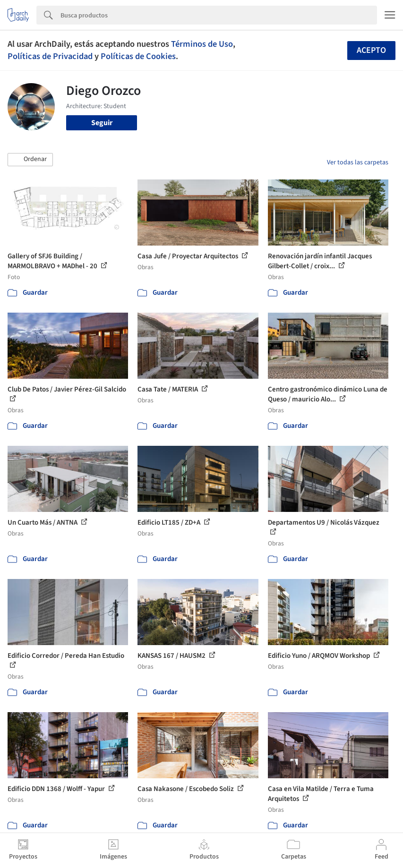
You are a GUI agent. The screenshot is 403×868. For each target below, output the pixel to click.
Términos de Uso (202, 44)
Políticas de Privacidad (50, 56)
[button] (30, 160)
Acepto (371, 50)
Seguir (102, 123)
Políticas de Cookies (138, 56)
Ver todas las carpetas (358, 162)
